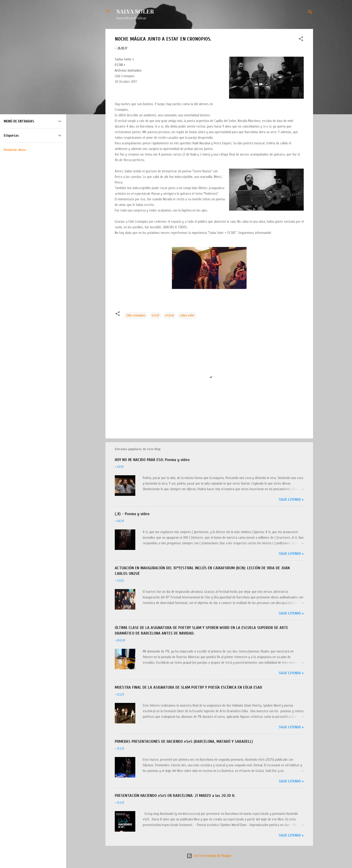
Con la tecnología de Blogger (209, 856)
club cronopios (136, 315)
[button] (301, 40)
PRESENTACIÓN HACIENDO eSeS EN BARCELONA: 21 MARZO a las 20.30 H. (175, 796)
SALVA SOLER (135, 11)
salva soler (187, 315)
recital (169, 315)
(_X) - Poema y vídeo (132, 514)
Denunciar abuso (15, 150)
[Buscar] (310, 13)
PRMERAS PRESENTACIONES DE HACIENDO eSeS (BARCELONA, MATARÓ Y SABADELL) (184, 741)
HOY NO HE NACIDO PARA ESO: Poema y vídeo (152, 460)
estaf (155, 315)
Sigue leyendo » (291, 500)
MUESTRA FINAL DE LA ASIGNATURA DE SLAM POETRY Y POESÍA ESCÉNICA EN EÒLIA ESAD (188, 687)
